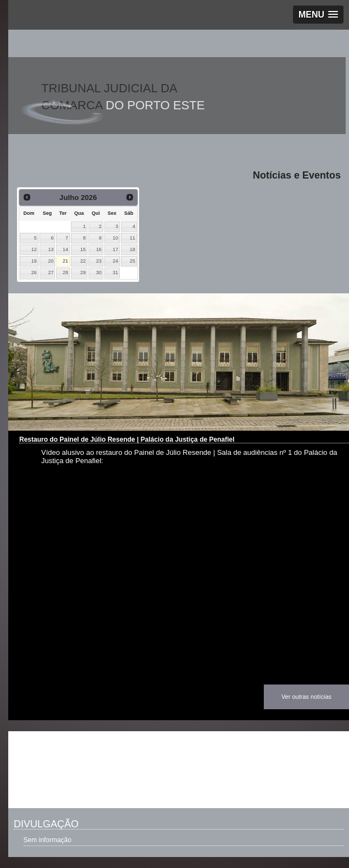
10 (115, 238)
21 (65, 261)
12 (34, 249)
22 (83, 261)
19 (34, 261)
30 (99, 272)
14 (65, 249)
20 (51, 261)
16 (99, 249)
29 (83, 272)
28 (65, 272)
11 (132, 238)
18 (132, 249)
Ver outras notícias (306, 697)
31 (115, 272)
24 (115, 261)
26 (34, 272)
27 (51, 272)
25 (132, 261)
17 (115, 249)
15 (83, 249)
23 (99, 261)
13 (51, 249)
